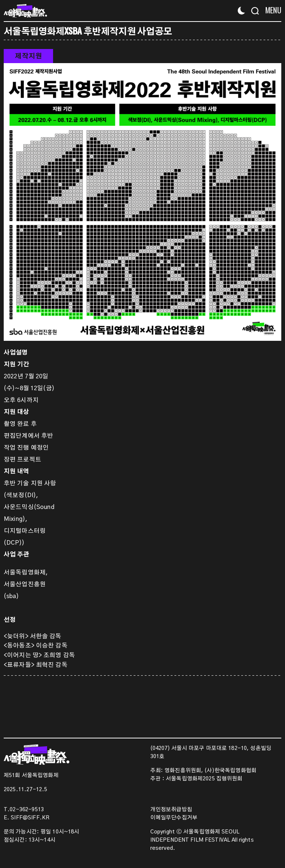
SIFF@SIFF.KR (30, 818)
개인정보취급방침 (171, 810)
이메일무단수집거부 (174, 818)
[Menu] (271, 10)
